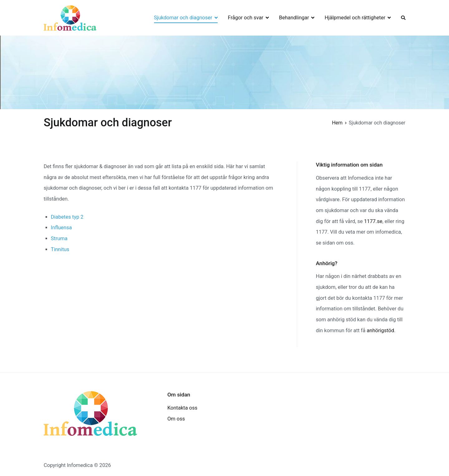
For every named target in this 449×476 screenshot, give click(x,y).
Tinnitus (60, 249)
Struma (59, 238)
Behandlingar (294, 18)
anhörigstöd (380, 330)
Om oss (176, 419)
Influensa (61, 228)
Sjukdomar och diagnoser (183, 18)
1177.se (373, 221)
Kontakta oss (182, 408)
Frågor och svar (246, 18)
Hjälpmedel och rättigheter (355, 18)
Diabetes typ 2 (67, 217)
